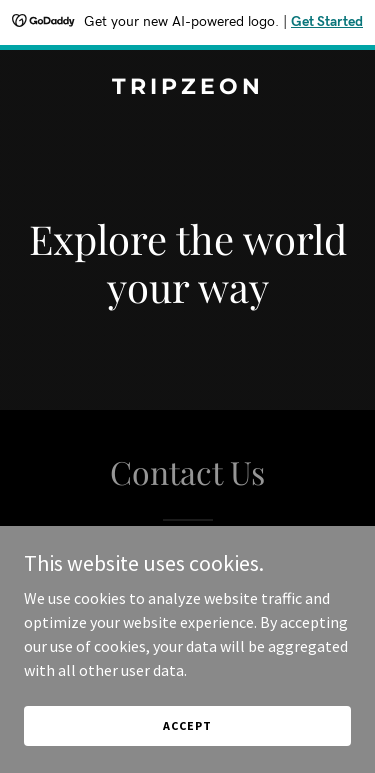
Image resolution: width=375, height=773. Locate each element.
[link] (187, 88)
